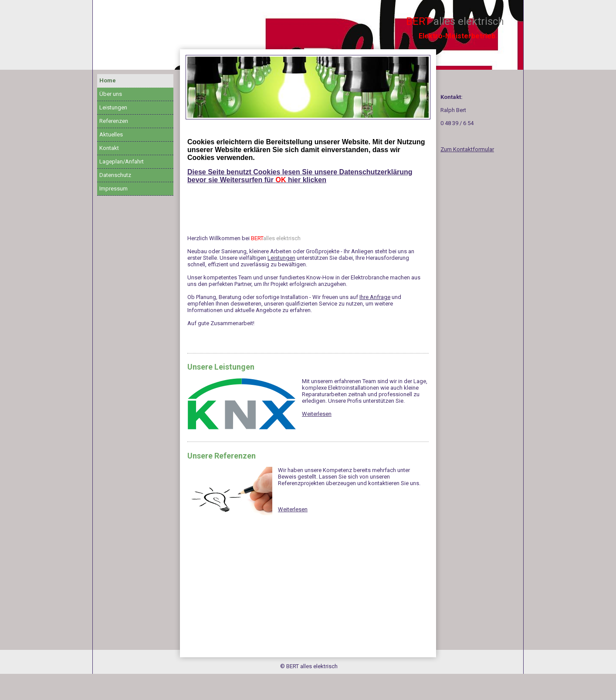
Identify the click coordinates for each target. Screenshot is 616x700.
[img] (308, 87)
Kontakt (109, 148)
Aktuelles (111, 134)
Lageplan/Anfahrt (122, 161)
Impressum (113, 189)
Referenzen (114, 121)
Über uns (111, 94)
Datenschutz (115, 175)
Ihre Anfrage (375, 297)
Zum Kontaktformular (467, 149)
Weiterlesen (317, 414)
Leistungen (113, 107)
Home (108, 80)
